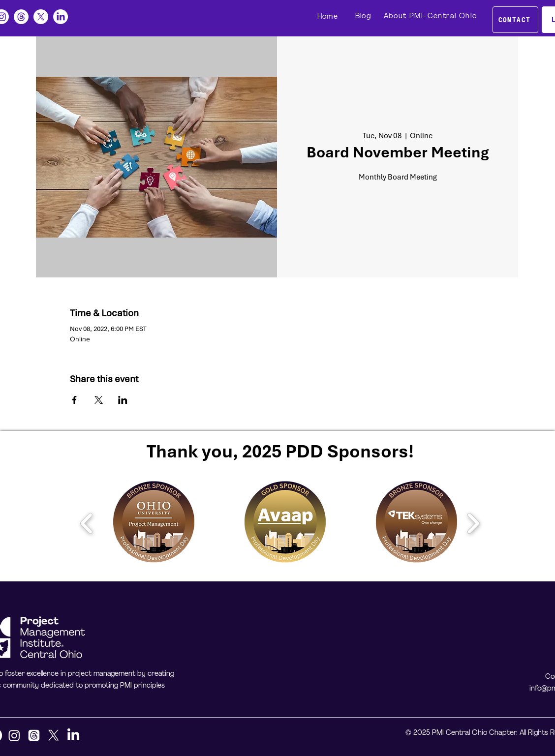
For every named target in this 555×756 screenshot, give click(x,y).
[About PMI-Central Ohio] (431, 16)
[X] (41, 17)
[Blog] (364, 16)
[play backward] (87, 523)
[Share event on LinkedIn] (123, 400)
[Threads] (21, 17)
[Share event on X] (99, 400)
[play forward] (473, 523)
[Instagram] (14, 735)
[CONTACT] (515, 20)
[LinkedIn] (61, 17)
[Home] (329, 17)
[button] (154, 523)
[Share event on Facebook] (75, 400)
